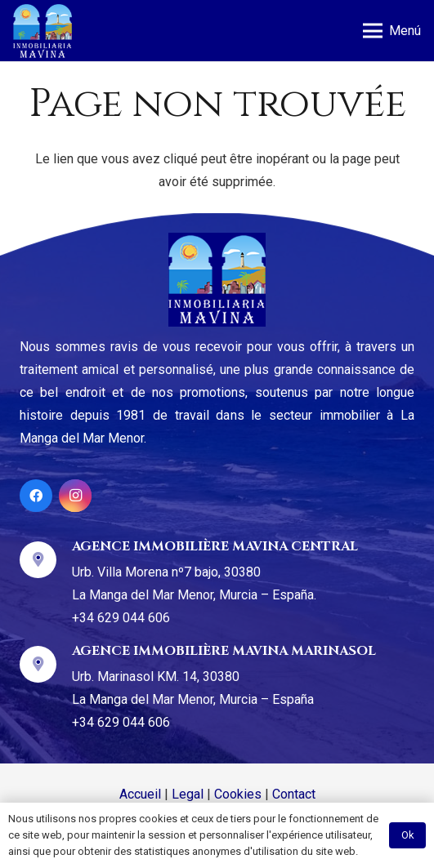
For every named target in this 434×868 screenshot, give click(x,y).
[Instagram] (75, 496)
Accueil (140, 794)
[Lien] (43, 31)
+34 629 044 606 (121, 618)
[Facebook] (36, 496)
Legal (188, 794)
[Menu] (392, 31)
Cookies (238, 794)
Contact (294, 794)
